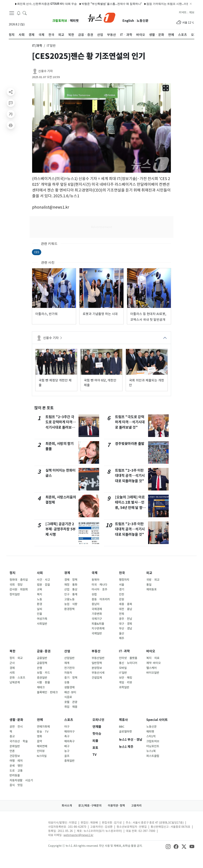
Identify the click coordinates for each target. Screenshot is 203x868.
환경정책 (69, 609)
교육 (39, 589)
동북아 (95, 580)
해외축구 (69, 741)
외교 (149, 573)
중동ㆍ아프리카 (101, 599)
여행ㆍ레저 (16, 761)
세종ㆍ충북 (125, 604)
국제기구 (97, 619)
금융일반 (42, 658)
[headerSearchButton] (25, 13)
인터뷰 (41, 751)
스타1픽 (151, 736)
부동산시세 (98, 673)
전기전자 (69, 668)
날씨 (39, 609)
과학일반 (124, 687)
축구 (67, 736)
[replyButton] (11, 103)
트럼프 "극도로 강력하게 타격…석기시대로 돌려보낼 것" (130, 422)
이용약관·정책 (116, 806)
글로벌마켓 (125, 732)
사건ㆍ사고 (43, 580)
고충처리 (136, 806)
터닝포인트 (153, 746)
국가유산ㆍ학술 (19, 741)
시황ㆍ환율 (43, 682)
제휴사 (123, 720)
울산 (122, 633)
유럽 (94, 594)
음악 (39, 741)
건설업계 (97, 678)
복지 (39, 594)
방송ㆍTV (43, 732)
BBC (122, 727)
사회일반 (42, 624)
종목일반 (69, 761)
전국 (122, 573)
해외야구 (69, 732)
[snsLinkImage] (168, 846)
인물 (39, 614)
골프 (67, 756)
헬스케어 (151, 668)
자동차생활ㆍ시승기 (21, 780)
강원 (122, 599)
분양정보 (97, 668)
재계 (67, 663)
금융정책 (42, 663)
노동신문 (143, 21)
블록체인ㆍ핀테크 (47, 692)
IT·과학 (124, 651)
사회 (40, 573)
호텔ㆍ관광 (71, 702)
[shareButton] (11, 92)
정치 (12, 573)
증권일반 (42, 678)
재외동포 (151, 589)
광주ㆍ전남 (125, 619)
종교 (12, 736)
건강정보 (15, 756)
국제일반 (97, 633)
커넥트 (183, 12)
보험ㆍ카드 (43, 673)
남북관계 (15, 682)
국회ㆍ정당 (16, 585)
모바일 (123, 668)
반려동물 (15, 775)
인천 (122, 594)
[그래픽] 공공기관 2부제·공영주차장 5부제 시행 (60, 529)
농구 (67, 751)
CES (37, 252)
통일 (149, 585)
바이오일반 (153, 673)
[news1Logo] (25, 826)
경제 (67, 573)
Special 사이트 (157, 720)
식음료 (68, 697)
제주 (122, 638)
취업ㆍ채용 (71, 707)
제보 (192, 12)
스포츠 (69, 720)
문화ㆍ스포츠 (17, 678)
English (128, 21)
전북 (122, 614)
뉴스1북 (151, 751)
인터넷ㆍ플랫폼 (128, 658)
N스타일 (42, 756)
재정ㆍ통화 (71, 585)
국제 (95, 573)
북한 (12, 651)
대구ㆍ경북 (125, 624)
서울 (122, 585)
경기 (122, 589)
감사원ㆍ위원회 (19, 589)
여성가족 (42, 619)
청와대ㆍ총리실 (19, 580)
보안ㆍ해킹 (125, 678)
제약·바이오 (154, 663)
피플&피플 (98, 624)
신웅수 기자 (45, 71)
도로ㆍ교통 (16, 771)
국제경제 (97, 609)
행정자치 (124, 580)
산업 (67, 651)
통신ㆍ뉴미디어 (128, 663)
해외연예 (42, 746)
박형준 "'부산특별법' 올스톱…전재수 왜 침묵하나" (61, 4)
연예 (40, 720)
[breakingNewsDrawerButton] (19, 13)
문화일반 (15, 746)
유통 (67, 682)
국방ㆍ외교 (153, 580)
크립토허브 (60, 21)
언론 (12, 751)
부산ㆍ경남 (125, 628)
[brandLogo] (102, 17)
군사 (12, 663)
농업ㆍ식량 (71, 604)
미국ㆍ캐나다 (99, 585)
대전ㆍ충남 (125, 609)
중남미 (95, 604)
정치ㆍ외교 (16, 658)
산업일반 (69, 658)
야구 (67, 727)
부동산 (96, 651)
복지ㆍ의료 (153, 658)
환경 (39, 604)
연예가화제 (43, 727)
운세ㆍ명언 (16, 766)
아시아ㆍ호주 (99, 589)
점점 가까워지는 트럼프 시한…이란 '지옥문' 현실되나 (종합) (133, 4)
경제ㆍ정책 (71, 580)
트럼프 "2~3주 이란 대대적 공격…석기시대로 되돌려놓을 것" (130, 476)
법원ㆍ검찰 (43, 585)
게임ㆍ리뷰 (125, 682)
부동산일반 (98, 658)
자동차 (68, 673)
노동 (39, 599)
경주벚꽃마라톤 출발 (130, 444)
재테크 (41, 687)
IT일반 (123, 673)
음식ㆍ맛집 (16, 785)
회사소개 (67, 806)
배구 (67, 746)
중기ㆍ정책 (71, 678)
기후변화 (97, 614)
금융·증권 (44, 651)
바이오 (151, 651)
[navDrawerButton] (12, 13)
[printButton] (11, 125)
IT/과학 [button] (37, 46)
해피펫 (74, 21)
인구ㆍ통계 (71, 594)
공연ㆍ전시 (16, 727)
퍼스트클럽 (153, 756)
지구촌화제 (98, 628)
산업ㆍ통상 (71, 589)
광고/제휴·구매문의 (90, 806)
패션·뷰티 (70, 692)
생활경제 (69, 687)
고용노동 (69, 599)
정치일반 (15, 594)
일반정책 (97, 663)
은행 (39, 668)
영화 (39, 736)
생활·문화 (16, 720)
